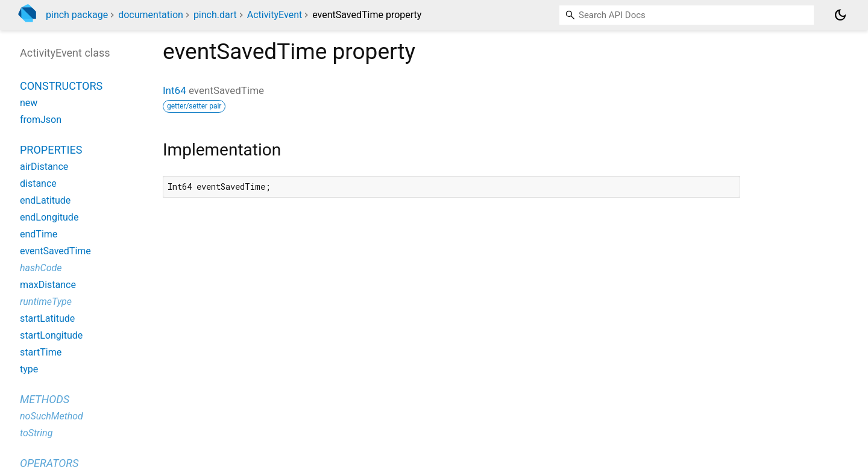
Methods (45, 399)
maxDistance (48, 285)
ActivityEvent (275, 15)
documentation (151, 15)
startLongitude (51, 335)
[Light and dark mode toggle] (840, 15)
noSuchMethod (52, 416)
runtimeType (46, 302)
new (29, 103)
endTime (39, 234)
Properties (51, 150)
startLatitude (47, 318)
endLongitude (49, 217)
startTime (41, 352)
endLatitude (45, 200)
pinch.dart (215, 15)
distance (38, 183)
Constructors (61, 86)
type (29, 369)
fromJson (41, 120)
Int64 (175, 90)
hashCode (41, 268)
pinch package (77, 15)
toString (36, 433)
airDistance (44, 167)
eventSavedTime (55, 251)
